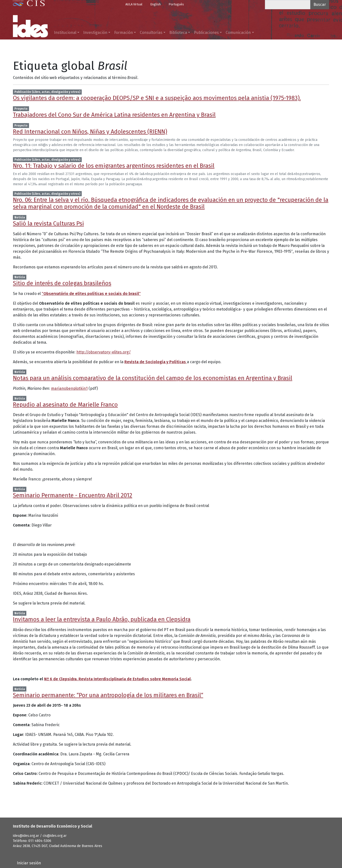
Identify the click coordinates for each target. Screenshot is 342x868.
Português (176, 4)
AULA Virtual (134, 4)
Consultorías (151, 33)
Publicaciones (206, 33)
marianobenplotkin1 (69, 388)
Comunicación (238, 33)
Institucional (65, 33)
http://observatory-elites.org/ (104, 352)
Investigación (95, 33)
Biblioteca (178, 33)
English (156, 4)
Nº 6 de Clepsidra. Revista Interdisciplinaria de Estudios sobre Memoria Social (117, 679)
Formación (124, 33)
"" (91, 294)
